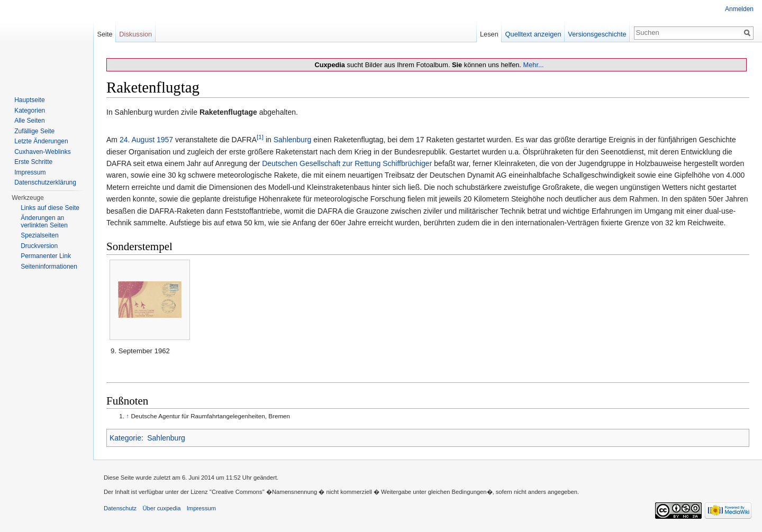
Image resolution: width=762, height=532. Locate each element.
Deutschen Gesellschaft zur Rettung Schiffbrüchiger (347, 163)
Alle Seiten (29, 121)
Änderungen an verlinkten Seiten (44, 222)
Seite (105, 34)
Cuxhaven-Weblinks (43, 152)
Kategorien (30, 111)
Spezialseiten (39, 235)
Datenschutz (120, 508)
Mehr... (533, 65)
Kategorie (125, 438)
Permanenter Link (46, 256)
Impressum (30, 172)
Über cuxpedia (161, 508)
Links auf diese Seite (50, 208)
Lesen (489, 34)
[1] (260, 137)
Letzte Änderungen (41, 141)
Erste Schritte (33, 162)
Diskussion (135, 34)
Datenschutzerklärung (45, 182)
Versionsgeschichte (597, 34)
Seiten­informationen (49, 267)
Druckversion (39, 246)
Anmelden (739, 9)
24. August (137, 140)
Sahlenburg (293, 140)
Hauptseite (29, 100)
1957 (165, 140)
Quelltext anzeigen (533, 34)
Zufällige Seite (34, 131)
